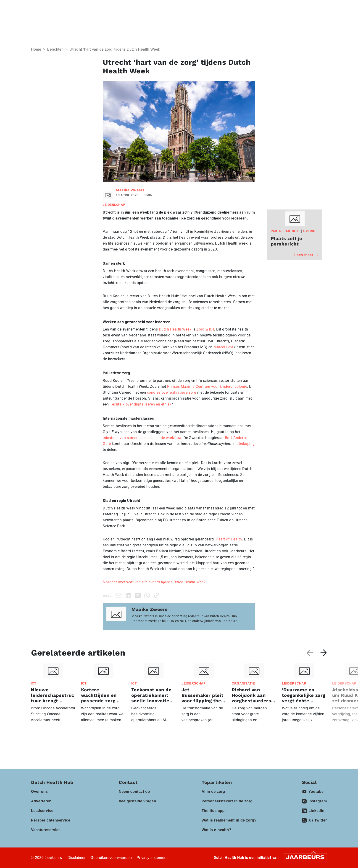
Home (36, 49)
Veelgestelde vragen (137, 801)
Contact (264, 7)
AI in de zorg (213, 792)
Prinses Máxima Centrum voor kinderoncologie (207, 386)
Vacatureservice (46, 830)
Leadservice (42, 811)
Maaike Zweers (130, 190)
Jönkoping (245, 444)
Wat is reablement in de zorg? (229, 820)
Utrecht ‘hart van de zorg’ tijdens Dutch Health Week (115, 49)
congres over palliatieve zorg (172, 392)
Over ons (39, 792)
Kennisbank (237, 21)
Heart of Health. (229, 539)
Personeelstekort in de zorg (227, 801)
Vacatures (265, 21)
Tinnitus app (213, 811)
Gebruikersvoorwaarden (111, 858)
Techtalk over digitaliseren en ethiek (141, 404)
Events (177, 21)
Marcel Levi (223, 347)
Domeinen (147, 21)
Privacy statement (152, 858)
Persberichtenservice (51, 820)
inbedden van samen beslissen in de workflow (142, 438)
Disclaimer (76, 858)
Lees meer (307, 255)
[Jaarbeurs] (305, 857)
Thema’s (116, 21)
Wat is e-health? (216, 830)
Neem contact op (134, 792)
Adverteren (41, 801)
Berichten (55, 49)
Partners (205, 21)
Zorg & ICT (205, 329)
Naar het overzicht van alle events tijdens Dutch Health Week (154, 582)
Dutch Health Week (175, 329)
